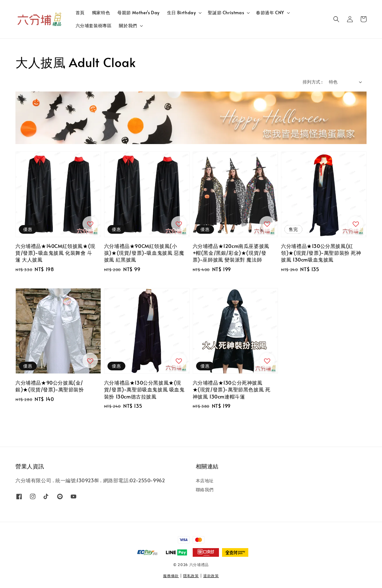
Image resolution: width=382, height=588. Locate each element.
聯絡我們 (205, 490)
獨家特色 (101, 13)
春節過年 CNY (270, 13)
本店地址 (205, 481)
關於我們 (128, 26)
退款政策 (211, 576)
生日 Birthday (182, 13)
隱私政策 (191, 576)
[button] (336, 19)
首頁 (80, 13)
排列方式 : (313, 82)
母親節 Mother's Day (139, 13)
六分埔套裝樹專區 (94, 26)
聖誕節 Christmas (226, 13)
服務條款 (171, 576)
